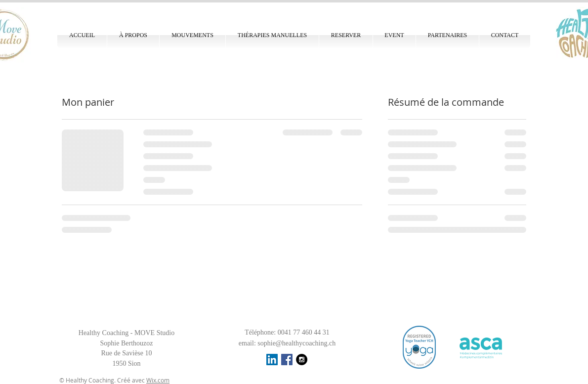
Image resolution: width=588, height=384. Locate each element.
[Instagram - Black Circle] (302, 360)
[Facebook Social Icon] (287, 360)
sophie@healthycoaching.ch (296, 343)
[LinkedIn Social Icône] (272, 360)
